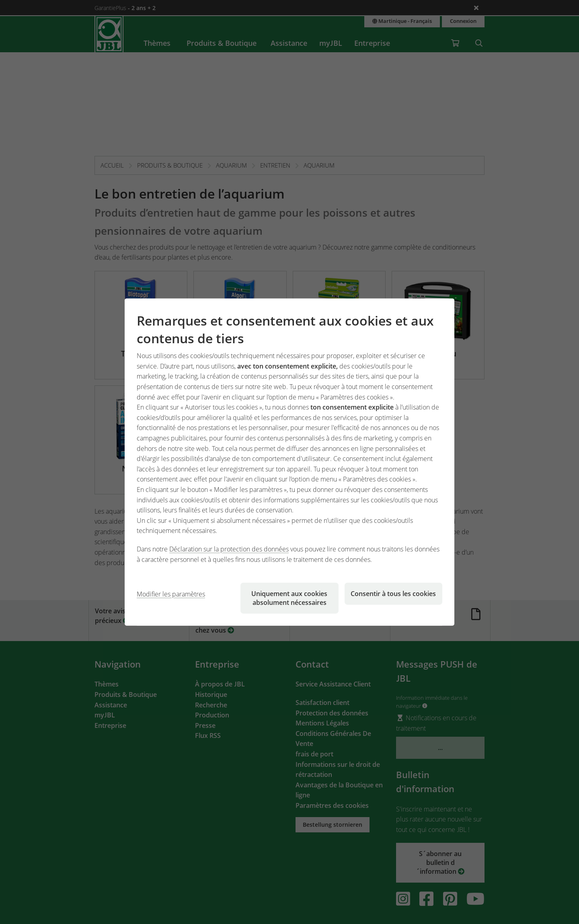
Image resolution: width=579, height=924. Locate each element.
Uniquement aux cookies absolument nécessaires (289, 598)
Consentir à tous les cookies (393, 594)
